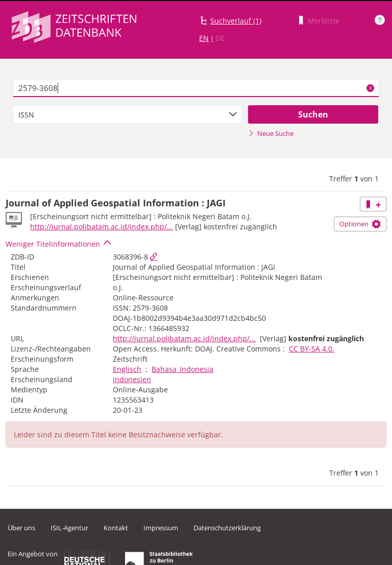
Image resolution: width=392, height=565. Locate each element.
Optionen (360, 224)
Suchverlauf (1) (236, 21)
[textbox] (196, 88)
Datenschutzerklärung (227, 528)
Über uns (21, 528)
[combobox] (127, 114)
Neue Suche (271, 133)
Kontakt (116, 528)
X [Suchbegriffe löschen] (371, 88)
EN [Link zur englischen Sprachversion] (204, 38)
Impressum (161, 528)
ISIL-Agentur (69, 528)
